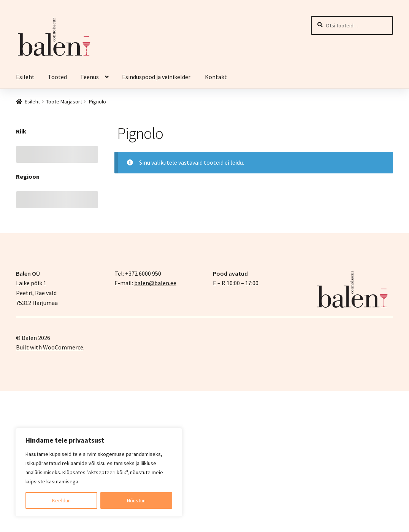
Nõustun (136, 500)
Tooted (57, 77)
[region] (99, 472)
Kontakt (216, 77)
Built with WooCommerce (50, 347)
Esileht (25, 77)
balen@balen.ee (155, 283)
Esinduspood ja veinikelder (157, 77)
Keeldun (61, 500)
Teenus (90, 77)
